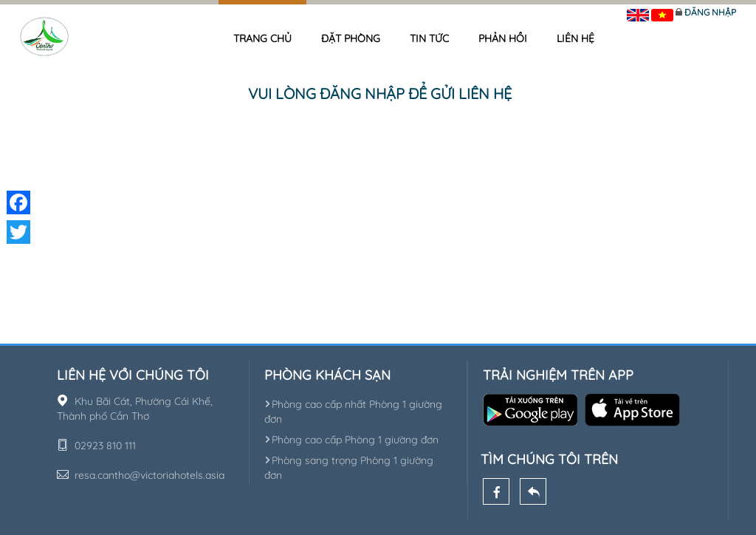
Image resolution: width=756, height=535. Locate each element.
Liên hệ (575, 38)
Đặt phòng (351, 38)
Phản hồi (503, 38)
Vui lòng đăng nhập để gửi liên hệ (380, 93)
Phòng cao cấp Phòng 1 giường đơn (351, 440)
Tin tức (429, 38)
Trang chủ (262, 38)
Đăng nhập (710, 12)
